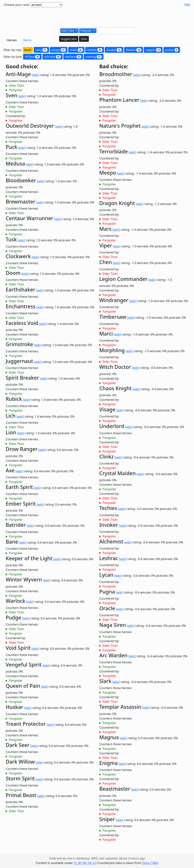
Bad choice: (114, 66)
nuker (76, 50)
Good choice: (22, 66)
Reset (28, 50)
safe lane (52, 57)
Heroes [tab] (12, 40)
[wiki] (35, 75)
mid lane (73, 57)
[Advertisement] (97, 16)
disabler (134, 50)
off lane (32, 57)
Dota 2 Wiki (150, 863)
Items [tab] (27, 40)
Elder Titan (16, 85)
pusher (172, 50)
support (153, 50)
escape (59, 50)
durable (114, 50)
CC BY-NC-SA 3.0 (85, 863)
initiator (95, 50)
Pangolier (16, 90)
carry (41, 50)
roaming (93, 57)
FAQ (187, 5)
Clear (84, 39)
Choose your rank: (17, 5)
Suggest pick (69, 39)
